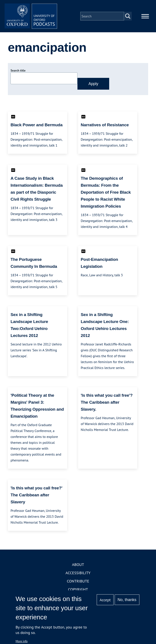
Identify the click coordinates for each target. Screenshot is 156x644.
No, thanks (127, 600)
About (78, 565)
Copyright (78, 589)
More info (22, 641)
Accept (105, 600)
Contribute (78, 581)
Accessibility (78, 573)
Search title (18, 70)
